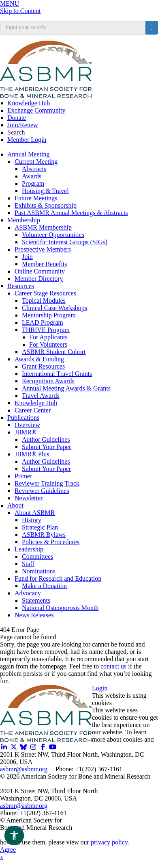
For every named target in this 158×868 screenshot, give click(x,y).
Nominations (39, 571)
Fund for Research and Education (58, 578)
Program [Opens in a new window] (33, 183)
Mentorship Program (49, 315)
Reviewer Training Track (47, 483)
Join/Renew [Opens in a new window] (23, 125)
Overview (27, 425)
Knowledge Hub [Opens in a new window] (29, 103)
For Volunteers (48, 344)
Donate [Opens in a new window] (17, 118)
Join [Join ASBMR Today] (27, 257)
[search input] (73, 28)
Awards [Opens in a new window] (32, 176)
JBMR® (26, 432)
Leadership (29, 549)
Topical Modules (44, 301)
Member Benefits (45, 264)
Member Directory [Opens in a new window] (39, 279)
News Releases (34, 615)
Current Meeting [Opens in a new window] (36, 162)
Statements (36, 600)
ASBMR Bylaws (44, 535)
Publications (23, 418)
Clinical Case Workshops (54, 308)
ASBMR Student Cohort (54, 352)
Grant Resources (43, 366)
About (15, 505)
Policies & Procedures (51, 542)
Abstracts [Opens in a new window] (34, 169)
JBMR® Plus (32, 454)
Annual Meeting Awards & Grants (66, 388)
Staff (28, 564)
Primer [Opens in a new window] (23, 476)
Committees (37, 557)
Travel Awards (41, 396)
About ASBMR (35, 513)
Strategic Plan (40, 527)
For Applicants (48, 337)
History (32, 520)
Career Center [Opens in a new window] (33, 410)
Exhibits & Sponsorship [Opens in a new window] (46, 205)
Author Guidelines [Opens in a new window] (46, 439)
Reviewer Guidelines (42, 491)
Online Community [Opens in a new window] (40, 271)
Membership (24, 220)
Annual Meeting (28, 154)
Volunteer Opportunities (53, 235)
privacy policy (109, 842)
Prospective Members (43, 249)
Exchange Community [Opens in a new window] (36, 110)
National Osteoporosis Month (60, 608)
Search (16, 132)
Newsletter (29, 498)
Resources (21, 286)
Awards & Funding (39, 359)
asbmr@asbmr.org (24, 769)
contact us (113, 666)
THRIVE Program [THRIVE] (46, 330)
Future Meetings (36, 198)
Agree (8, 850)
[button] (14, 835)
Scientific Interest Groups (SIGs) (65, 242)
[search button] (152, 28)
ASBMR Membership (43, 227)
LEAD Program (43, 322)
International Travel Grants (57, 374)
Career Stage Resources (45, 293)
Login (100, 688)
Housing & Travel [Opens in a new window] (45, 191)
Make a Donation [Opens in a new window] (44, 586)
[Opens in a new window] (4, 747)
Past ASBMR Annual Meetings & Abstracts (71, 213)
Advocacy (28, 593)
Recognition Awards (48, 381)
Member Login (27, 140)
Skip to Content (20, 11)
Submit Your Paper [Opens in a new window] (46, 447)
